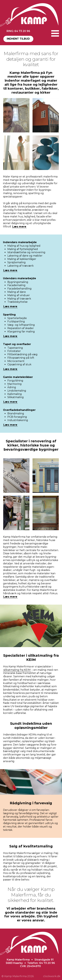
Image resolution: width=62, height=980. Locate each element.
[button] (55, 33)
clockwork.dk (52, 976)
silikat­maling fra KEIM (17, 670)
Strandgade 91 (44, 960)
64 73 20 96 (47, 963)
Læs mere (19, 226)
